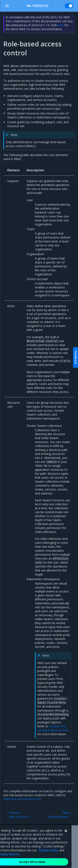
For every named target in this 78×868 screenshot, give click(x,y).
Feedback (76, 357)
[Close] (66, 836)
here (61, 25)
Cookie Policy (49, 855)
